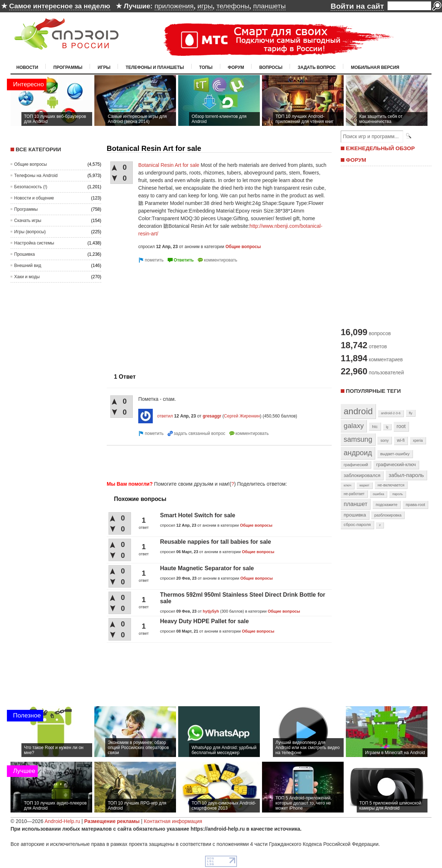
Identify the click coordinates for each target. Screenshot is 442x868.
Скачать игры (28, 221)
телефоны (233, 6)
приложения (174, 6)
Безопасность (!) (31, 187)
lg (387, 427)
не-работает (354, 494)
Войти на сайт (357, 6)
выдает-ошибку (395, 454)
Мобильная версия (375, 67)
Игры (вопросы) (30, 232)
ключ (347, 485)
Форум (236, 67)
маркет (365, 485)
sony (384, 440)
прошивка (355, 515)
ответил (165, 416)
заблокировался (362, 475)
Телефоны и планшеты (155, 67)
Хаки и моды (27, 277)
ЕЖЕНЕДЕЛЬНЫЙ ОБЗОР (380, 148)
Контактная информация (173, 821)
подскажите (386, 505)
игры (205, 6)
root (401, 426)
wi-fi (401, 440)
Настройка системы (34, 243)
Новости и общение (34, 198)
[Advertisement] (168, 315)
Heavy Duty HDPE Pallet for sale (204, 621)
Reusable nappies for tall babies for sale (216, 542)
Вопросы (271, 67)
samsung (358, 439)
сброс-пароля (357, 524)
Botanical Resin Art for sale (169, 165)
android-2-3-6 (391, 413)
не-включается (391, 485)
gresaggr (212, 416)
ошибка (378, 494)
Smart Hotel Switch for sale (198, 515)
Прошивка (24, 254)
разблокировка (388, 515)
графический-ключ (396, 465)
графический (356, 465)
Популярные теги (373, 391)
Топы (206, 67)
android (358, 411)
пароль (398, 494)
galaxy (354, 426)
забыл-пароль (406, 475)
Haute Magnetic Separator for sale (207, 568)
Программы (68, 67)
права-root (416, 505)
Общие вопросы (30, 164)
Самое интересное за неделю (60, 6)
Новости (27, 67)
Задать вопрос (317, 67)
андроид (358, 453)
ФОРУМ (356, 160)
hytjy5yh (211, 611)
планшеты (269, 6)
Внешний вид (28, 266)
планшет (355, 504)
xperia (418, 441)
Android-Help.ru (62, 821)
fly (411, 413)
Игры (104, 67)
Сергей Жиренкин (242, 416)
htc (375, 426)
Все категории (38, 149)
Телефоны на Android (36, 176)
